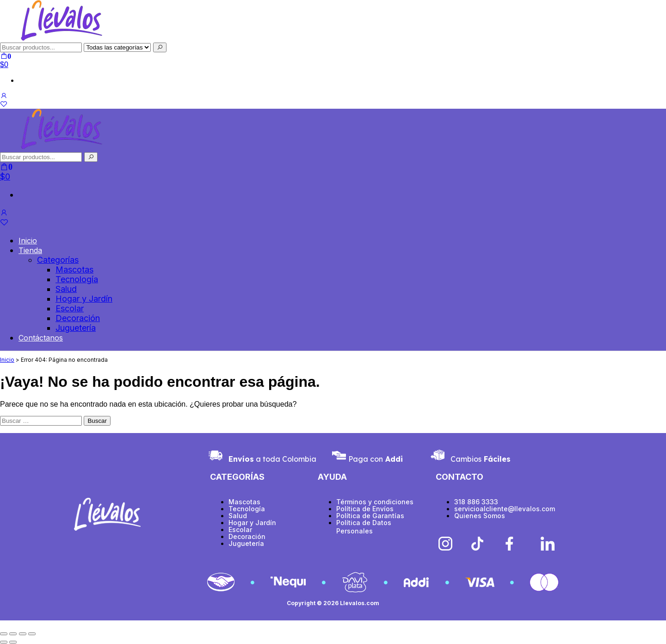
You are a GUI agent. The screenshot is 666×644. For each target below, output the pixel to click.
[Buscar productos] (41, 157)
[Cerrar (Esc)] (32, 634)
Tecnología (77, 279)
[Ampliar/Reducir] (4, 634)
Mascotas (74, 269)
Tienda (30, 250)
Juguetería (76, 328)
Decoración (78, 318)
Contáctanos (41, 338)
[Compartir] (23, 634)
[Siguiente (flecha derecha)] (13, 642)
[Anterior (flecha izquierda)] (4, 642)
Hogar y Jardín (84, 299)
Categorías (58, 260)
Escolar (70, 308)
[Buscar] (160, 47)
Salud (66, 289)
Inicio (28, 241)
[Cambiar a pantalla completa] (13, 634)
